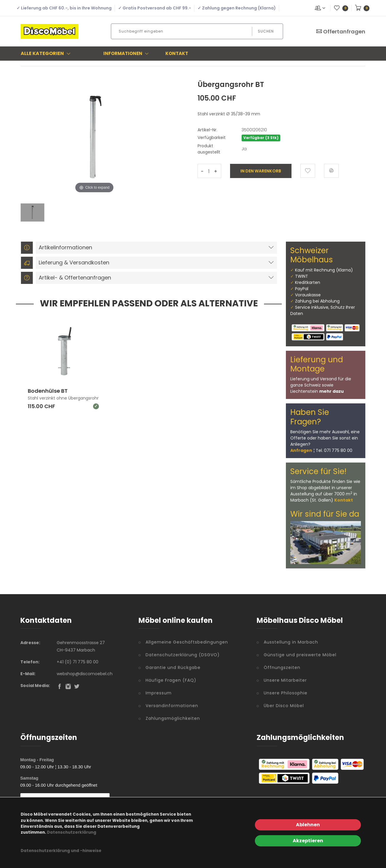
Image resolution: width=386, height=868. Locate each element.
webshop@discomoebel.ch (85, 674)
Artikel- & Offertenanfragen (66, 278)
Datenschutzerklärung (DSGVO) (183, 655)
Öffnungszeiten (282, 667)
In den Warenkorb (261, 171)
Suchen (266, 31)
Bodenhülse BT (48, 391)
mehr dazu (332, 391)
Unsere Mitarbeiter (285, 680)
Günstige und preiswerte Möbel (300, 655)
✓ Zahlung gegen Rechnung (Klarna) (237, 8)
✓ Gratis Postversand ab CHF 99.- (155, 8)
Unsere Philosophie (286, 693)
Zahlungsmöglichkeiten (173, 718)
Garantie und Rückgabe (173, 667)
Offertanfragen (341, 31)
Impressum (159, 693)
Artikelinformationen (57, 248)
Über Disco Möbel (284, 706)
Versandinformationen (172, 706)
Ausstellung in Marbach (291, 642)
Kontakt (177, 53)
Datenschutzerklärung (72, 832)
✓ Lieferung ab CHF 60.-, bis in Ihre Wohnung (64, 8)
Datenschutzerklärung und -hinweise (61, 851)
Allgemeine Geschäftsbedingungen (187, 642)
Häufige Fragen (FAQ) (171, 680)
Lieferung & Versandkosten (65, 263)
